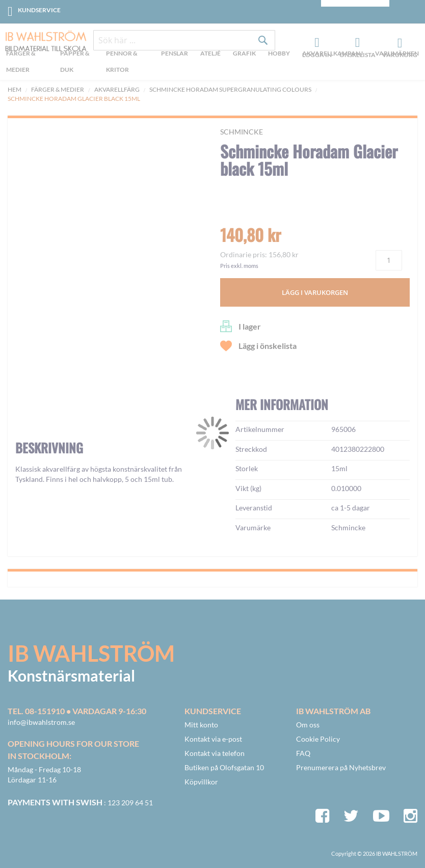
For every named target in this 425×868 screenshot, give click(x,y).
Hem (15, 89)
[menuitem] (29, 64)
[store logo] (42, 42)
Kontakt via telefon (215, 753)
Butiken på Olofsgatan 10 (224, 767)
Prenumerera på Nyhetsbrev (341, 767)
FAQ (303, 753)
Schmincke (242, 132)
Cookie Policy (318, 739)
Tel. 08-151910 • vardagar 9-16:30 (77, 711)
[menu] (213, 64)
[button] (39, 347)
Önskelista (356, 44)
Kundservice (39, 10)
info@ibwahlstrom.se (41, 722)
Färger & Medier (58, 89)
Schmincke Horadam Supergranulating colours (230, 89)
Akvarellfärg (117, 89)
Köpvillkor (201, 782)
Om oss (308, 725)
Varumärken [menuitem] (397, 54)
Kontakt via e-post (213, 739)
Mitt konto (201, 725)
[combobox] (184, 42)
